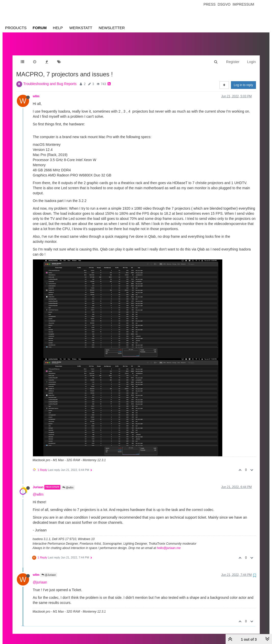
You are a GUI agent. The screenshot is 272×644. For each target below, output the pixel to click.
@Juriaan (49, 570)
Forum (40, 28)
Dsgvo (224, 4)
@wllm (68, 482)
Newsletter (112, 28)
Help (58, 28)
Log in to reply (243, 80)
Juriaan (38, 482)
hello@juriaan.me (169, 543)
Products (16, 28)
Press (209, 4)
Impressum (243, 4)
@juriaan (40, 577)
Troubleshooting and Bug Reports (50, 79)
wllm (36, 91)
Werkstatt (81, 28)
